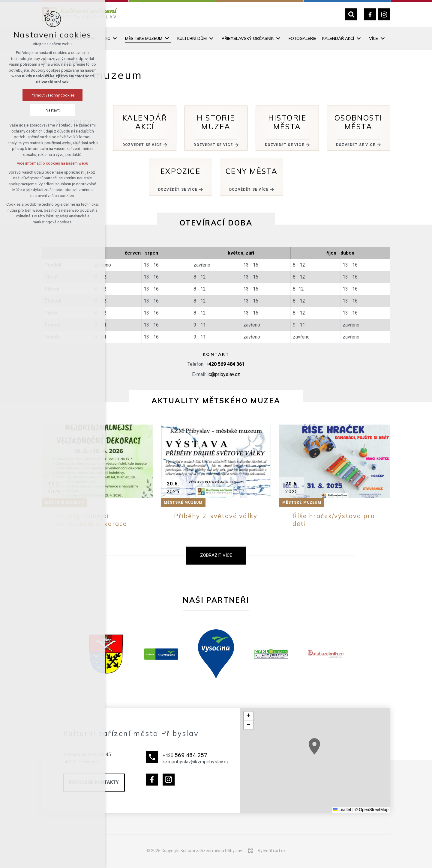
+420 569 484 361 (225, 364)
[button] (248, 716)
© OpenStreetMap (372, 810)
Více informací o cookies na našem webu (52, 163)
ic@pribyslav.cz (224, 374)
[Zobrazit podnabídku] (115, 38)
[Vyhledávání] (351, 14)
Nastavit (53, 110)
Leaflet (342, 810)
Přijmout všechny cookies (53, 95)
